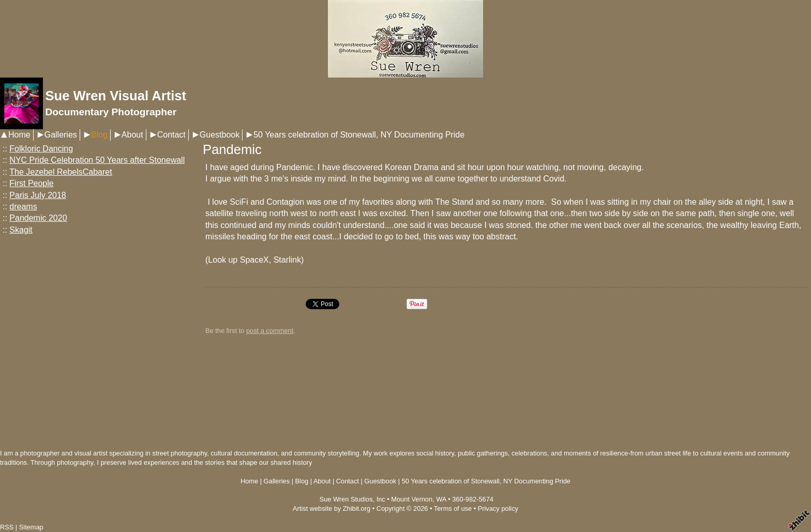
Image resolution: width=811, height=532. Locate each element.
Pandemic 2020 (38, 218)
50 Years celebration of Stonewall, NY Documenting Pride (359, 135)
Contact (171, 135)
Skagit (21, 230)
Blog (99, 135)
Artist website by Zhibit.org (332, 508)
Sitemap (31, 527)
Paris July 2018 (37, 195)
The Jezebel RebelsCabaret (61, 172)
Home (19, 135)
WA (441, 499)
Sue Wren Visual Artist (116, 96)
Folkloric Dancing (41, 149)
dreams (23, 207)
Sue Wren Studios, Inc (352, 499)
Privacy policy (498, 508)
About (132, 135)
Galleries (61, 135)
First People (31, 183)
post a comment (270, 331)
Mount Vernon (412, 499)
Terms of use (453, 508)
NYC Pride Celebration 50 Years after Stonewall (97, 160)
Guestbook (220, 135)
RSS (7, 527)
